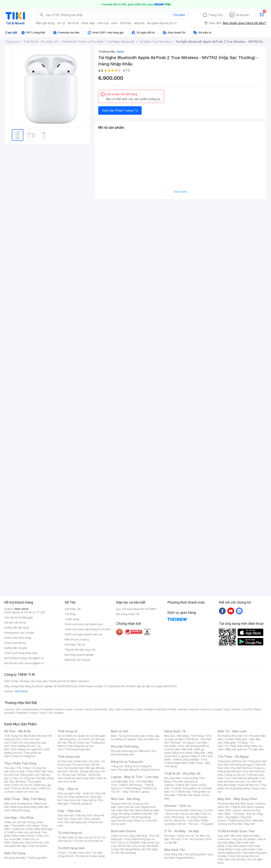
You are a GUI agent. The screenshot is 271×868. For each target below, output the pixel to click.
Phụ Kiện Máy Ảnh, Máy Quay (235, 804)
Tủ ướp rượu (256, 749)
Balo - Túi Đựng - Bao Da (240, 814)
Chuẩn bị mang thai (24, 756)
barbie (59, 709)
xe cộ (61, 23)
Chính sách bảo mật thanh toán (84, 624)
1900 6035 (21, 691)
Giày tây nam (84, 815)
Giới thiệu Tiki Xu (75, 645)
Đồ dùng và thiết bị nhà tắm (136, 814)
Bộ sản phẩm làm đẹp (27, 844)
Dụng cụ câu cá (235, 775)
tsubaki (59, 713)
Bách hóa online (183, 753)
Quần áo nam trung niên (80, 778)
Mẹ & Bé (187, 749)
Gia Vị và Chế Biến (129, 842)
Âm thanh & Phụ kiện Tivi (233, 736)
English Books (185, 858)
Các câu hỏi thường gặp (19, 617)
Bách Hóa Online (123, 831)
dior (19, 709)
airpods (139, 23)
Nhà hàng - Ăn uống (184, 817)
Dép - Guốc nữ (84, 793)
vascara (9, 709)
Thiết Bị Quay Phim (239, 820)
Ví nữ (97, 837)
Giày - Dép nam (69, 811)
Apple (120, 51)
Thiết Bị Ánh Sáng (242, 807)
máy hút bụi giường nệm (240, 851)
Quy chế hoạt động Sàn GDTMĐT (136, 609)
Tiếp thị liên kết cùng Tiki (80, 650)
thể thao (126, 23)
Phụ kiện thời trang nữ (124, 751)
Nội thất (129, 810)
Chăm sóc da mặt (15, 822)
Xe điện (200, 836)
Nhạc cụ (139, 820)
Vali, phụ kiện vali (148, 739)
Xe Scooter (197, 839)
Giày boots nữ (72, 800)
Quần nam (81, 761)
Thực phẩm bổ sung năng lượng (242, 787)
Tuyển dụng (72, 619)
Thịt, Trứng (23, 768)
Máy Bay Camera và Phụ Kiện (241, 822)
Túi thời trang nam (71, 848)
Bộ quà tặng (129, 853)
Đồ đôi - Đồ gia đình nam (85, 771)
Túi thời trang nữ (70, 833)
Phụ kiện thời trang (125, 746)
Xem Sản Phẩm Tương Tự (120, 110)
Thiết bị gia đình (37, 858)
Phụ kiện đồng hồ (129, 770)
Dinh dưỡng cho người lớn (26, 749)
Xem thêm (180, 192)
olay (227, 709)
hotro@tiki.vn (36, 658)
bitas (257, 709)
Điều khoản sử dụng (77, 639)
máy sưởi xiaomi (245, 849)
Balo (114, 736)
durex (89, 709)
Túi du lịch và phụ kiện (132, 736)
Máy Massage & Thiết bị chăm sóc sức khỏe (28, 831)
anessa (205, 709)
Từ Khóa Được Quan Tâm (236, 831)
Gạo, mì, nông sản (24, 778)
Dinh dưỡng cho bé (23, 746)
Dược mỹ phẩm (38, 846)
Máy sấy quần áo (236, 749)
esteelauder (31, 709)
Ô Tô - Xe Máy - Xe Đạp (182, 831)
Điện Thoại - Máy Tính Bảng (25, 799)
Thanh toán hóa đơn (176, 810)
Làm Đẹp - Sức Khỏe (19, 818)
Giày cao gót (65, 793)
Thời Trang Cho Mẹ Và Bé (20, 736)
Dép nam (77, 819)
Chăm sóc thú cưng (123, 836)
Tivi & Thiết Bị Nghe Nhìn (186, 761)
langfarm (23, 713)
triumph (149, 709)
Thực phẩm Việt (36, 771)
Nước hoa (18, 842)
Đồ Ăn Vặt (124, 846)
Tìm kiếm (179, 15)
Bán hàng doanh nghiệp (79, 655)
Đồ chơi (42, 736)
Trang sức (117, 766)
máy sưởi (223, 836)
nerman (183, 709)
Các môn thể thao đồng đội (242, 778)
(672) (127, 70)
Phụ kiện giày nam (76, 822)
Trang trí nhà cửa (121, 804)
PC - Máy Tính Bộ (128, 792)
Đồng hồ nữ (132, 766)
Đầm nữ (71, 736)
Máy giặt (230, 743)
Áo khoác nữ (86, 739)
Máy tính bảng (21, 810)
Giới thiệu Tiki (73, 609)
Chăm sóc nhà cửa (27, 792)
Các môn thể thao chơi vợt (241, 780)
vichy (43, 713)
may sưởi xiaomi (236, 846)
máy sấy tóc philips (244, 839)
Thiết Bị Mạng (132, 788)
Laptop (145, 792)
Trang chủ (215, 15)
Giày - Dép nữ (68, 789)
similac (236, 709)
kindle (172, 709)
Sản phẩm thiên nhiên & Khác (26, 834)
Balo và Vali (120, 731)
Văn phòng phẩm (195, 854)
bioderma (101, 709)
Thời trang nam (69, 757)
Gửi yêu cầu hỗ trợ (15, 623)
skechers (129, 709)
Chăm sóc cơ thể (23, 829)
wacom (194, 709)
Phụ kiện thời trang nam (134, 753)
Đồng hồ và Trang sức (127, 762)
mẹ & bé (73, 23)
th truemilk (47, 709)
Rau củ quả (18, 771)
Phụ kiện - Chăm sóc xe (179, 836)
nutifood (161, 709)
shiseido (10, 713)
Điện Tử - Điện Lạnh (232, 731)
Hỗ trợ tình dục (35, 842)
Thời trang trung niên (77, 749)
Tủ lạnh (229, 739)
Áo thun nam (65, 761)
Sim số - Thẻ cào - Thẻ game (195, 824)
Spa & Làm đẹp (190, 814)
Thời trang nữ (68, 731)
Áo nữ (61, 736)
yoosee (217, 709)
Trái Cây (9, 768)
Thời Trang (197, 736)
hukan (34, 713)
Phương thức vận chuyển (19, 633)
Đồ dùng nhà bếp (15, 858)
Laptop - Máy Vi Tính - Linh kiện (135, 777)
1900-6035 (21, 609)
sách (114, 23)
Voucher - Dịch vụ (177, 806)
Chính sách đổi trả (15, 643)
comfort (247, 709)
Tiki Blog (70, 614)
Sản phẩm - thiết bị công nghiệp (189, 758)
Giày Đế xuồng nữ (81, 804)
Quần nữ (83, 736)
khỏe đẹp (88, 23)
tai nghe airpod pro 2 (162, 23)
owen (69, 709)
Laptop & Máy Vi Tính (193, 756)
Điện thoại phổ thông (24, 807)
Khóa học (196, 810)
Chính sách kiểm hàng (18, 638)
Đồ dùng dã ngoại (242, 765)
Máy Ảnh (250, 824)
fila (50, 713)
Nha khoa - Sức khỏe (187, 820)
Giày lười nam (66, 815)
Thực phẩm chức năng (25, 826)
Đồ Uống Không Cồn (133, 849)
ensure (79, 709)
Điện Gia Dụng (15, 853)
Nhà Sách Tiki (175, 850)
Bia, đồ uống (18, 782)
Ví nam (62, 853)
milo (118, 709)
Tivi (227, 746)
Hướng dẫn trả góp (16, 648)
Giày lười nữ (89, 800)
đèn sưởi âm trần (235, 859)
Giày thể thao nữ (248, 785)
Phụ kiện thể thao (242, 768)
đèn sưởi (236, 836)
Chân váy (83, 743)
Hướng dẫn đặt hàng (17, 628)
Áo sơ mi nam (82, 765)
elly (111, 709)
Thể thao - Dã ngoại (182, 743)
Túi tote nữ (80, 841)
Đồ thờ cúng (125, 820)
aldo (140, 709)
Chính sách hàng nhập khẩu (21, 653)
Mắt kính (144, 751)
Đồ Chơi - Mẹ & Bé (17, 731)
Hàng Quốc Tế (175, 731)
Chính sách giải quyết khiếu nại (83, 634)
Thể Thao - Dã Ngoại (233, 757)
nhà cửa (103, 23)
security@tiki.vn (34, 663)
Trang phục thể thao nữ (232, 761)
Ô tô (185, 839)
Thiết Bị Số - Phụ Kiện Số (182, 773)
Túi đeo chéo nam (79, 853)
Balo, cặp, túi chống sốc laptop (135, 737)
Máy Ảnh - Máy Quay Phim (237, 799)
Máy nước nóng (241, 746)
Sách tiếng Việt (173, 854)
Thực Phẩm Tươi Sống (20, 763)
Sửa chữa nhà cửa (129, 807)
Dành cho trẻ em (22, 785)
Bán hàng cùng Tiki (128, 614)
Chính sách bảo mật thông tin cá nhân (88, 629)
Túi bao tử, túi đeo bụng (90, 856)
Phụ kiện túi (96, 841)
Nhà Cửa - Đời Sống (125, 799)
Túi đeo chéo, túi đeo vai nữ (75, 837)
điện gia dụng (45, 23)
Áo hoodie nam (74, 768)
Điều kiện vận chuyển (77, 660)
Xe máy (176, 839)
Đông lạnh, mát (30, 775)
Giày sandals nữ (79, 797)
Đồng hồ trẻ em (151, 770)
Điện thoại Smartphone (18, 804)
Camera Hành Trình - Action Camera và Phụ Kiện (241, 810)
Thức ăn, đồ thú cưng (24, 788)
